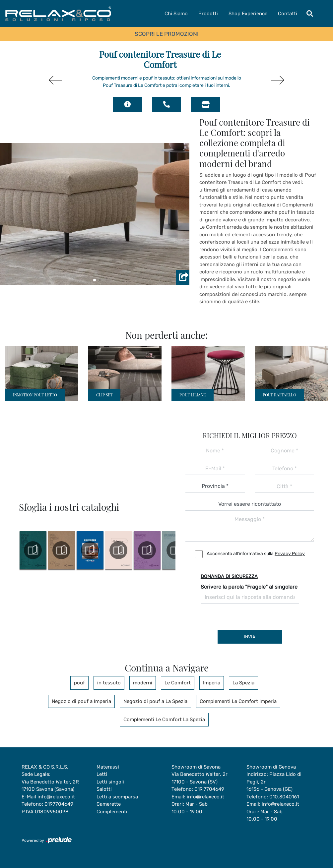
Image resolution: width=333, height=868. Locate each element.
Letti (102, 774)
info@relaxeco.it (56, 797)
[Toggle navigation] (310, 14)
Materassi (108, 767)
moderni (143, 683)
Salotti (104, 789)
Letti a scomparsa (117, 797)
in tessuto (109, 683)
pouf (79, 683)
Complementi (112, 812)
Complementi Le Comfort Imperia (238, 701)
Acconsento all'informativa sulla (256, 554)
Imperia (212, 683)
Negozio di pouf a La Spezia (155, 701)
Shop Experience (248, 14)
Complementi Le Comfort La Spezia (164, 720)
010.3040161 (284, 797)
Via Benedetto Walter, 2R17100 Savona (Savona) (50, 786)
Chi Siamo (176, 14)
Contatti (288, 14)
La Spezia (243, 683)
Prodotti (208, 14)
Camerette (109, 804)
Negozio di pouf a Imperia (81, 701)
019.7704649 (209, 789)
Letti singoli (110, 782)
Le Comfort (178, 683)
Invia (250, 637)
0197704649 (59, 804)
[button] (95, 280)
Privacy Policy (290, 554)
